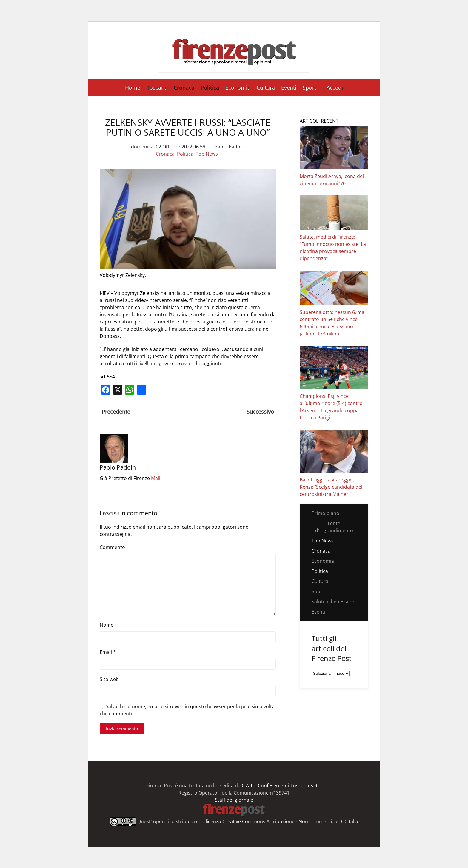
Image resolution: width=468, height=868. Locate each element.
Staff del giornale (234, 800)
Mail (156, 478)
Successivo (260, 412)
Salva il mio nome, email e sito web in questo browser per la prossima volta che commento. (187, 710)
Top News (207, 154)
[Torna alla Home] (234, 50)
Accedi (335, 88)
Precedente (116, 412)
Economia (238, 88)
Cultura (266, 88)
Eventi (289, 88)
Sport (309, 88)
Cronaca (184, 88)
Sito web (109, 679)
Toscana (157, 88)
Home (133, 88)
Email (108, 652)
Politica (210, 88)
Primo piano (325, 513)
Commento (112, 547)
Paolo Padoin (230, 147)
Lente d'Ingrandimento (334, 527)
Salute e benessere (333, 602)
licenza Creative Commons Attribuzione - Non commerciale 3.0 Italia (282, 821)
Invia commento (122, 729)
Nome (108, 625)
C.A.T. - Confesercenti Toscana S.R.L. (282, 786)
